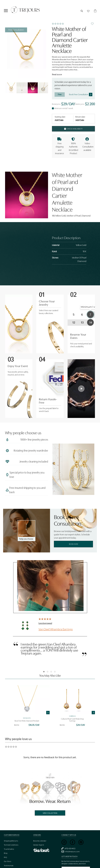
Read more (57, 74)
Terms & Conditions (11, 845)
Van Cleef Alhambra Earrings (56, 629)
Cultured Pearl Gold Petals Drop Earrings (72, 720)
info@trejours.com (71, 852)
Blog (6, 853)
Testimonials (9, 866)
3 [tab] (51, 672)
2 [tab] (48, 672)
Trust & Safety (9, 849)
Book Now (74, 544)
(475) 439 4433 (68, 849)
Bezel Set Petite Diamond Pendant (27, 721)
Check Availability (73, 129)
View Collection (50, 813)
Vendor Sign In (39, 845)
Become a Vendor (40, 841)
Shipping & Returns (11, 841)
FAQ (5, 857)
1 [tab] (44, 672)
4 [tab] (55, 672)
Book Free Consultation (81, 95)
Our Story (8, 861)
